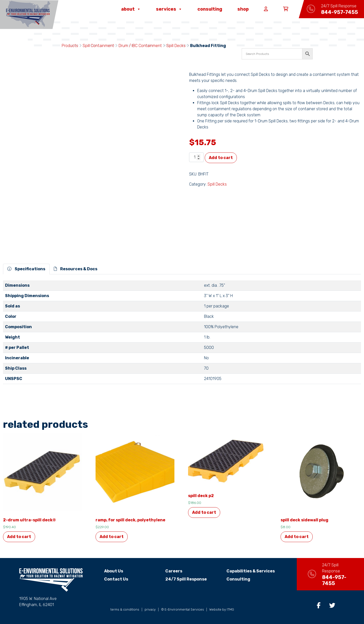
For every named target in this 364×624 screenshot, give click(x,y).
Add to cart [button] (19, 537)
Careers (169, 571)
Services (169, 9)
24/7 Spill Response (182, 579)
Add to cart (221, 158)
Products (70, 46)
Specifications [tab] (26, 269)
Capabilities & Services (246, 571)
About (131, 9)
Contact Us (112, 579)
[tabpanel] (182, 334)
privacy (150, 609)
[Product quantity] (196, 157)
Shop (243, 9)
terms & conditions (125, 609)
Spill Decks (176, 46)
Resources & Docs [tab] (76, 269)
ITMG (230, 609)
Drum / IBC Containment (140, 46)
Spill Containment (98, 46)
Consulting (210, 9)
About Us (109, 571)
